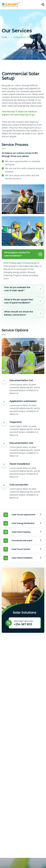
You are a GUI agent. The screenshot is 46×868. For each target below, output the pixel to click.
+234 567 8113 (23, 624)
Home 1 (6, 37)
